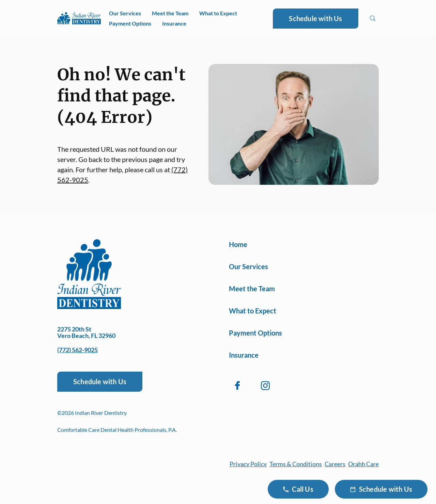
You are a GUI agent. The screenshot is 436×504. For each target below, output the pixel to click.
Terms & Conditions (296, 464)
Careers (335, 464)
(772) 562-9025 (77, 350)
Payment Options (130, 23)
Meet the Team (170, 13)
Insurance (174, 23)
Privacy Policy (248, 464)
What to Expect (218, 13)
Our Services (125, 13)
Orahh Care (363, 464)
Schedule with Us (315, 18)
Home (238, 244)
